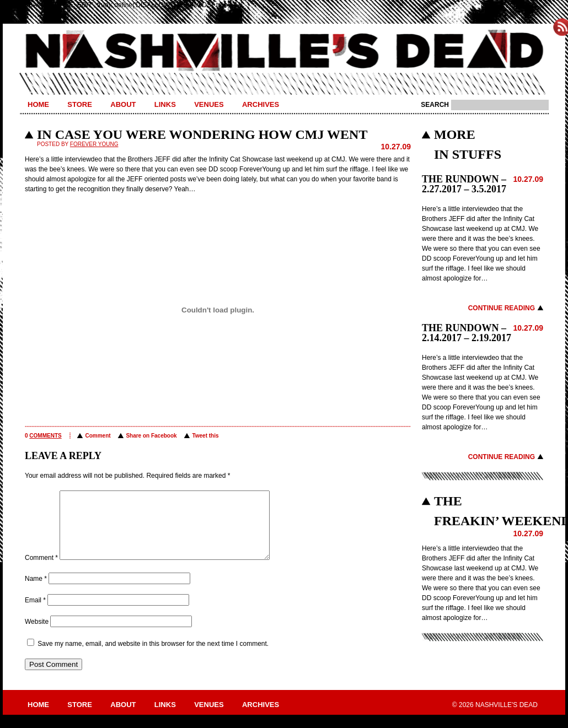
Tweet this (205, 436)
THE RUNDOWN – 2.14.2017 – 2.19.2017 (467, 333)
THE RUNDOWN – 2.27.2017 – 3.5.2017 (464, 184)
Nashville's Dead (284, 51)
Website (37, 635)
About (123, 104)
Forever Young (94, 144)
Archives (261, 104)
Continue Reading (502, 308)
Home (38, 104)
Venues (209, 104)
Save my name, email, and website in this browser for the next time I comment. (153, 657)
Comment (98, 436)
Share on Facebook (151, 436)
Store (80, 104)
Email (35, 613)
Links (165, 104)
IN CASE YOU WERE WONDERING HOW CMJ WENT (202, 134)
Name (36, 592)
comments (45, 436)
